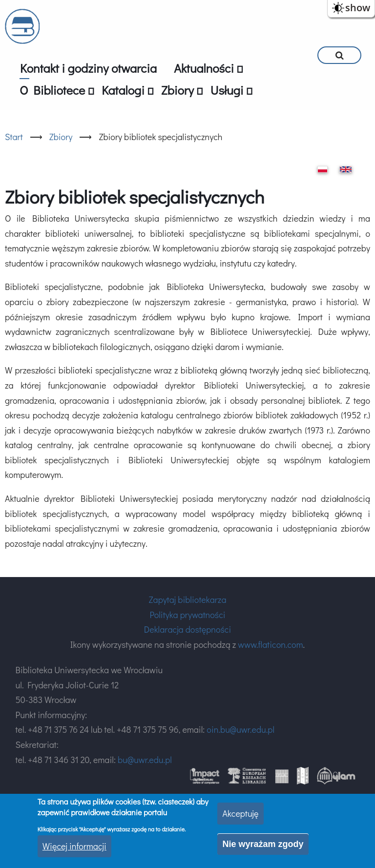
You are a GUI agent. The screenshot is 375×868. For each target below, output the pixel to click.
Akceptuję (240, 813)
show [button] (358, 8)
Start (14, 137)
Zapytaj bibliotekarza (187, 599)
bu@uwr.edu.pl (145, 760)
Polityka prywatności (187, 615)
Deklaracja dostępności (187, 629)
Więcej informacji (74, 846)
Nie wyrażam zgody (263, 844)
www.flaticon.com (270, 644)
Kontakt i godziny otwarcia (88, 68)
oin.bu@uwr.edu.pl (240, 729)
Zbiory (61, 137)
